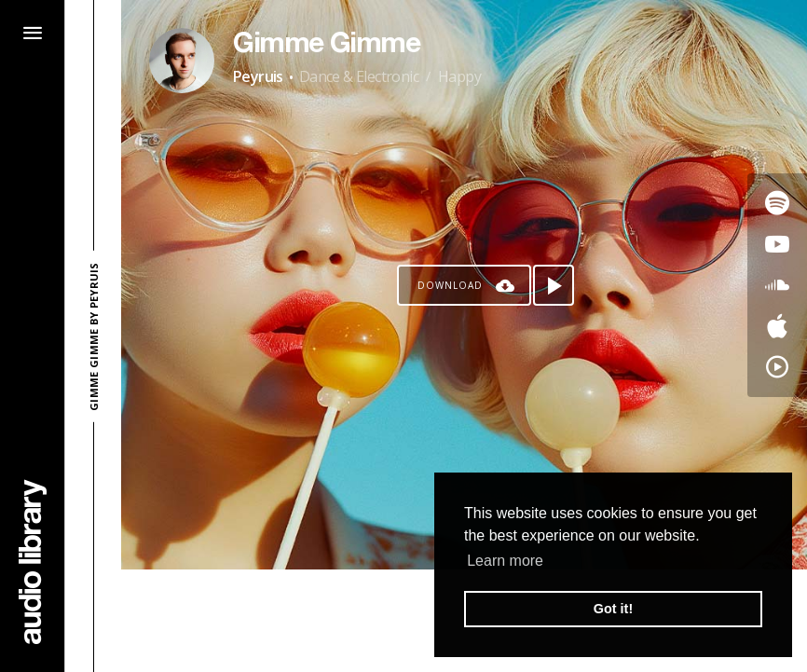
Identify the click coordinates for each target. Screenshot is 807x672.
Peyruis (258, 76)
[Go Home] (33, 562)
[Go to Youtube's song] (777, 244)
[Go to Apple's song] (777, 326)
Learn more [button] (505, 561)
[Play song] (554, 285)
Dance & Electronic (359, 76)
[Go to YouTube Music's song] (777, 367)
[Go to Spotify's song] (777, 203)
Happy (459, 76)
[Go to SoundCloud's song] (777, 285)
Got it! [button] (613, 609)
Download (450, 285)
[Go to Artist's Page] (182, 61)
